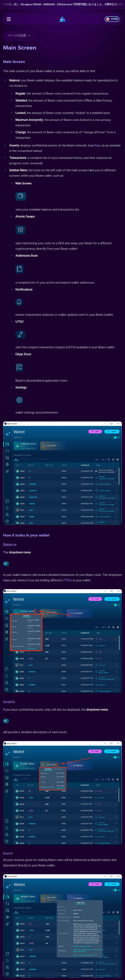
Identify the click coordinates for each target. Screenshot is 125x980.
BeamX (8, 853)
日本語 (112, 19)
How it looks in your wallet (26, 535)
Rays (98, 145)
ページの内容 (19, 36)
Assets (9, 702)
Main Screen (14, 62)
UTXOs (67, 580)
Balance (10, 545)
